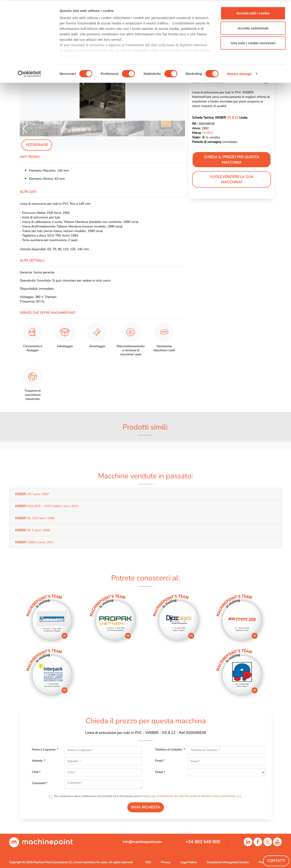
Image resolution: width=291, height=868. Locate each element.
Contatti (276, 861)
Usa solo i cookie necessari (253, 42)
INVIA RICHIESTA (146, 807)
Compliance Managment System (228, 862)
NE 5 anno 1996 (32, 530)
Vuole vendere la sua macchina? (232, 180)
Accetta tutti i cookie (253, 12)
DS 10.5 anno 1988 (35, 518)
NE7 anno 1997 (32, 494)
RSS (148, 862)
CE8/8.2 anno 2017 (34, 542)
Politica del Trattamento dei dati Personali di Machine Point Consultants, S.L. (192, 796)
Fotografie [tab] (37, 145)
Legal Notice (188, 862)
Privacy (166, 862)
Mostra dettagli (239, 73)
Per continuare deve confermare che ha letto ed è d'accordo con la (148, 796)
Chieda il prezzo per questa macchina (232, 160)
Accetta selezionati (253, 27)
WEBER (208, 133)
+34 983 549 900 (203, 842)
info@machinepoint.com (142, 842)
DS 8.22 (233, 117)
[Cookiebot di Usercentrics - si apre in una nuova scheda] (29, 73)
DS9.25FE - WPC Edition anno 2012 (47, 506)
